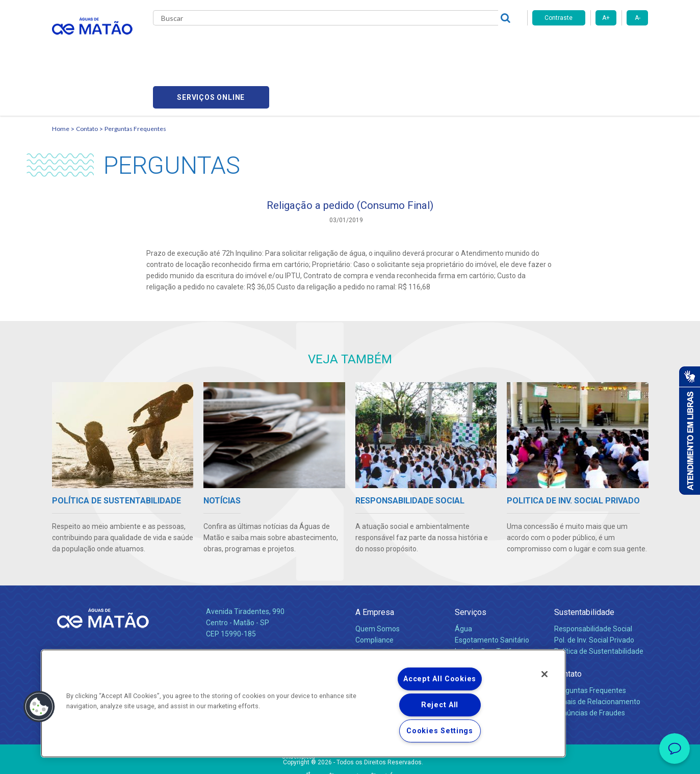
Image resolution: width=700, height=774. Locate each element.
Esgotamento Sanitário (492, 593)
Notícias (370, 616)
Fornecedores (445, 46)
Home (61, 79)
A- (638, 18)
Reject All (440, 705)
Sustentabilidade (584, 565)
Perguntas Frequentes (135, 79)
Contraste (559, 18)
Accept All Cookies (440, 679)
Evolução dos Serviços (490, 616)
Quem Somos (378, 582)
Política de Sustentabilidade (599, 604)
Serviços (471, 565)
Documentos (475, 627)
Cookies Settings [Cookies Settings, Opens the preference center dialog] (440, 731)
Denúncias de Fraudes (590, 666)
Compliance (374, 593)
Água (463, 582)
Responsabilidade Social (593, 582)
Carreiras (391, 46)
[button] (39, 707)
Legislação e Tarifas (487, 604)
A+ (606, 18)
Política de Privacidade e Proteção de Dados (350, 759)
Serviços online (590, 46)
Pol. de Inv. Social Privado (594, 593)
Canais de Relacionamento (597, 655)
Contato (87, 79)
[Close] (545, 674)
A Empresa (375, 565)
